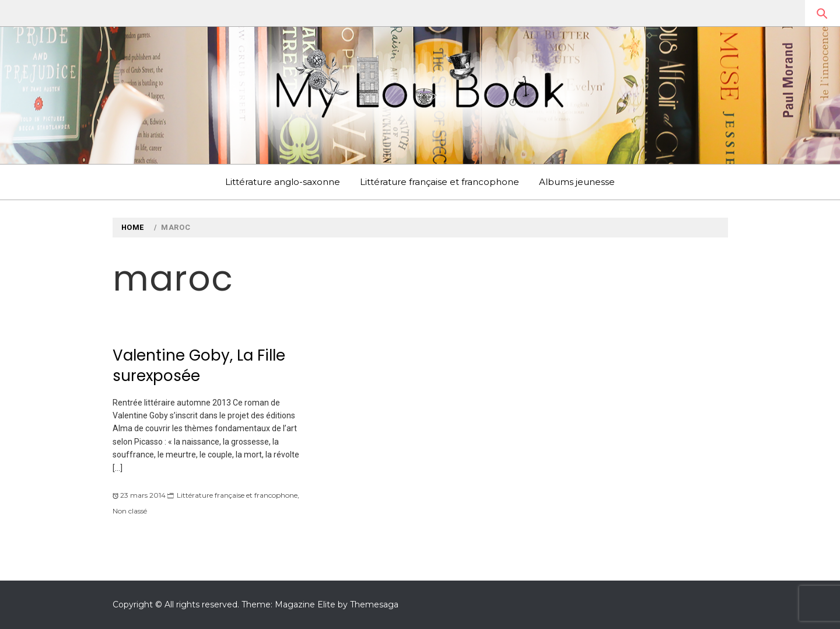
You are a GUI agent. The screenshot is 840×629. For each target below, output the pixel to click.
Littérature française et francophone (440, 182)
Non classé (130, 511)
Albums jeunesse (577, 182)
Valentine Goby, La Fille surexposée (199, 366)
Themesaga (374, 604)
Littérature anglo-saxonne (283, 182)
